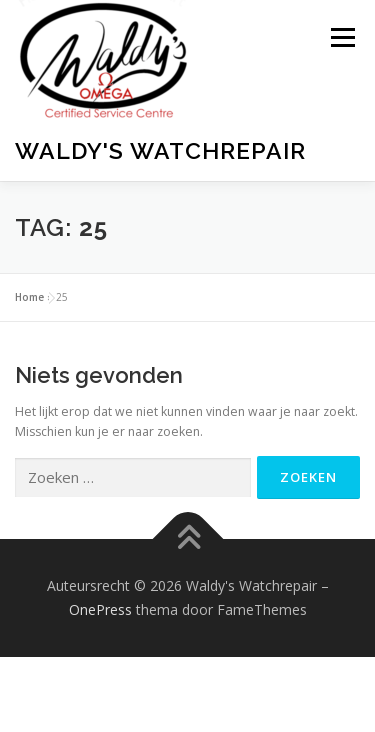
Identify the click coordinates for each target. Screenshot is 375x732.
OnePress (100, 609)
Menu (341, 37)
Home (29, 297)
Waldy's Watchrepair (160, 150)
